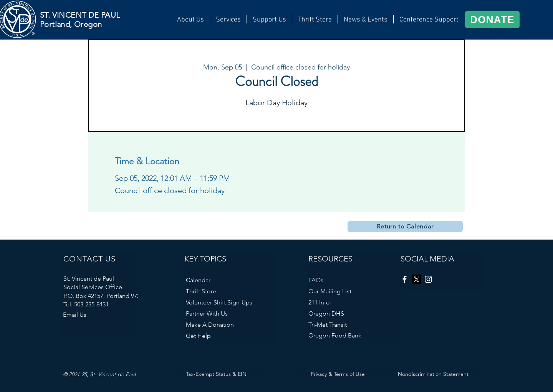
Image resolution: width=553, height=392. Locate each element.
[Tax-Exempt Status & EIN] (217, 374)
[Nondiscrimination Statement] (434, 374)
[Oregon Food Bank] (349, 335)
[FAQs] (339, 280)
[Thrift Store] (231, 291)
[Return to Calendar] (405, 227)
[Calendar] (217, 280)
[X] (416, 279)
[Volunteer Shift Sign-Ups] (231, 302)
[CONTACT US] (101, 259)
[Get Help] (219, 336)
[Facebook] (405, 279)
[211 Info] (353, 302)
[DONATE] (492, 20)
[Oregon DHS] (349, 313)
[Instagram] (428, 279)
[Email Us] (96, 315)
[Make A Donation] (228, 325)
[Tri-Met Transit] (351, 325)
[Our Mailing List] (353, 291)
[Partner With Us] (226, 313)
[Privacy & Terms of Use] (339, 374)
